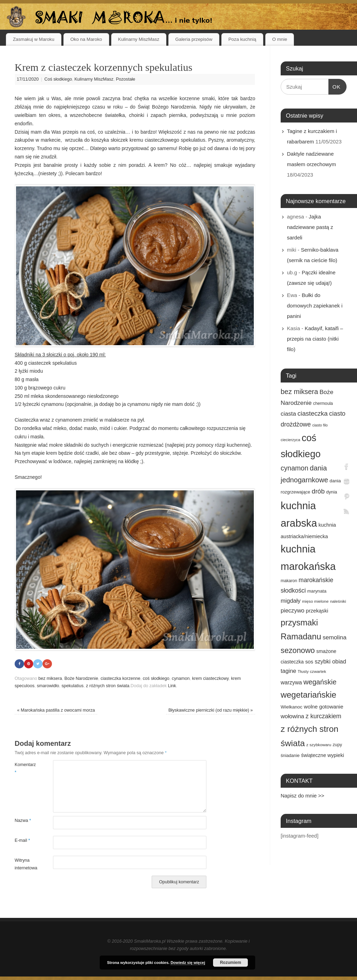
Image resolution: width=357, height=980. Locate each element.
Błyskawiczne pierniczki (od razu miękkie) (211, 710)
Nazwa (23, 821)
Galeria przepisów (194, 39)
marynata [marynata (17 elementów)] (317, 591)
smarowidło (48, 686)
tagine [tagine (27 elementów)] (288, 671)
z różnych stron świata (108, 686)
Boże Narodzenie (81, 678)
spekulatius (72, 686)
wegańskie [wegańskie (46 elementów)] (320, 682)
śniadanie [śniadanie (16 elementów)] (290, 756)
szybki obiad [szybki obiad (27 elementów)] (331, 661)
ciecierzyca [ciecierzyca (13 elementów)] (290, 440)
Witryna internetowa (24, 864)
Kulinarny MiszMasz (139, 39)
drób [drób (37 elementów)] (318, 491)
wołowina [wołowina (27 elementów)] (292, 716)
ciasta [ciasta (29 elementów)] (288, 414)
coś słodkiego (156, 678)
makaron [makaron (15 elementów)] (289, 581)
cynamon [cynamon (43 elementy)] (294, 468)
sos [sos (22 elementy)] (309, 662)
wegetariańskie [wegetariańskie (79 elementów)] (309, 695)
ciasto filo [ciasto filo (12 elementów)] (320, 425)
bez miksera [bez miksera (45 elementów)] (299, 392)
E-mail (22, 841)
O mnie (280, 39)
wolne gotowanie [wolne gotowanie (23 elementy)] (324, 707)
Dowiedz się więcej (188, 963)
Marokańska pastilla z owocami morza (56, 710)
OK (335, 86)
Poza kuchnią (242, 39)
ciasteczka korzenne (120, 678)
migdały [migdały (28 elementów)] (291, 601)
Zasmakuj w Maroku (34, 39)
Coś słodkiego (58, 79)
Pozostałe (125, 79)
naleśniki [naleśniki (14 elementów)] (338, 601)
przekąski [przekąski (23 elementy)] (317, 611)
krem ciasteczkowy (210, 678)
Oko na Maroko (86, 39)
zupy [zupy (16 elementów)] (337, 745)
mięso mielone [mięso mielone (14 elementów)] (315, 601)
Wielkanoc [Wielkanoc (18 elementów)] (291, 707)
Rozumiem (231, 963)
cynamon (181, 678)
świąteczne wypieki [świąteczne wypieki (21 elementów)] (322, 755)
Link (172, 686)
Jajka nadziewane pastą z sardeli (310, 227)
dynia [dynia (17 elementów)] (332, 492)
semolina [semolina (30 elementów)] (334, 637)
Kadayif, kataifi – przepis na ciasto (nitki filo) (315, 339)
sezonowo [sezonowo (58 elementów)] (298, 650)
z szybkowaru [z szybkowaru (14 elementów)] (319, 745)
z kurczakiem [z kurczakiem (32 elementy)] (324, 716)
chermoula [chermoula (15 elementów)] (323, 403)
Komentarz (24, 769)
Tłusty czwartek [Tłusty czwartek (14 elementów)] (312, 671)
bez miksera (50, 678)
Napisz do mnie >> (302, 796)
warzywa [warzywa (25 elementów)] (291, 682)
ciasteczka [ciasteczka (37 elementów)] (313, 413)
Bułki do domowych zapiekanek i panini (315, 306)
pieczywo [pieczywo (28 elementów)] (293, 611)
